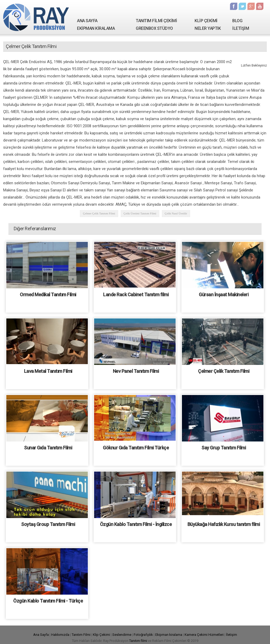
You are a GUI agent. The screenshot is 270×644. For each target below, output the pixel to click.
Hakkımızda (60, 635)
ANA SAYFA (87, 21)
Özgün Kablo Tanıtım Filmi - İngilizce (136, 524)
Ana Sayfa (41, 635)
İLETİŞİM (241, 28)
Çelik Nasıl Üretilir (176, 213)
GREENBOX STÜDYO (154, 28)
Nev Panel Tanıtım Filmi (136, 371)
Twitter (242, 6)
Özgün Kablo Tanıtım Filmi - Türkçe (48, 601)
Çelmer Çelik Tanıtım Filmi (99, 213)
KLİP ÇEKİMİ (206, 21)
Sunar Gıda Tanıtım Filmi (48, 448)
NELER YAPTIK (208, 28)
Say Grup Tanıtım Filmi (224, 448)
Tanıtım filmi (138, 641)
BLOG (237, 21)
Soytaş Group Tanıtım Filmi (48, 524)
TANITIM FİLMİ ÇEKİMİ (156, 21)
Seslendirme (122, 635)
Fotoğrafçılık (143, 635)
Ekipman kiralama (169, 635)
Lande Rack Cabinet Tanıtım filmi (136, 295)
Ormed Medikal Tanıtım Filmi (48, 295)
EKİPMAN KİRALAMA (96, 28)
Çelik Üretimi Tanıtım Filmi (140, 213)
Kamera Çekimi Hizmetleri (204, 635)
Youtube (260, 6)
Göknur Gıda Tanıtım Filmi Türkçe (136, 448)
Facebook (234, 6)
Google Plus (251, 6)
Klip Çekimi (101, 635)
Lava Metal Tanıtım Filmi (48, 371)
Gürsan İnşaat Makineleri (224, 295)
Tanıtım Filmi (81, 635)
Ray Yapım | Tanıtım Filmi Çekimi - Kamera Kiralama (36, 17)
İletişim (232, 635)
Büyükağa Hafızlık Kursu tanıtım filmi (224, 524)
